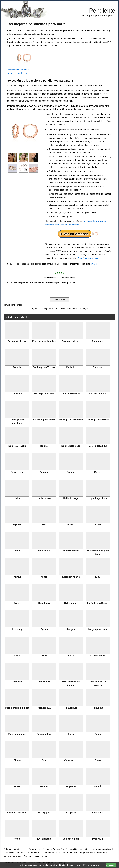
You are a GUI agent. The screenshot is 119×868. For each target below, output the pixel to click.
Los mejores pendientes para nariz (36, 24)
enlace (94, 264)
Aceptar (111, 865)
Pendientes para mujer (89, 258)
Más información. (91, 865)
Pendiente (102, 11)
